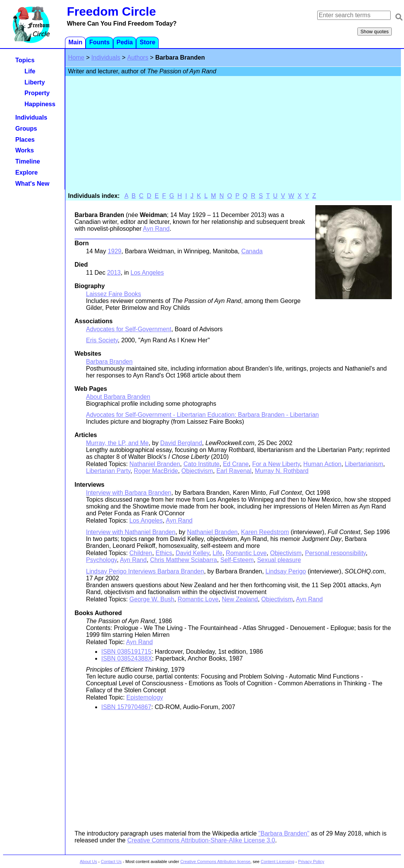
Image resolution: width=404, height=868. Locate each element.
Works (25, 150)
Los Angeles (147, 273)
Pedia (125, 42)
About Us (88, 862)
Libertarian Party (108, 471)
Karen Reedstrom (265, 532)
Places (25, 140)
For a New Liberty (276, 464)
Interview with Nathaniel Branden (131, 532)
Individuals (106, 57)
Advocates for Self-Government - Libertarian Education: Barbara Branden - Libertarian (202, 415)
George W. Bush (152, 599)
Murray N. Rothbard (282, 471)
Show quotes (375, 32)
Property (37, 93)
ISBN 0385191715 (126, 652)
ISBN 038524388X (127, 658)
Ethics (164, 553)
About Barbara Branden (118, 397)
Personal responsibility (335, 553)
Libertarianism (364, 464)
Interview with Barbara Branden (129, 493)
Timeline (28, 161)
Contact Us (111, 862)
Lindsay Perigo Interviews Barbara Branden (145, 571)
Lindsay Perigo (286, 571)
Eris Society (102, 340)
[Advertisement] (233, 135)
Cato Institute (201, 464)
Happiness (40, 104)
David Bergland (181, 443)
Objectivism (197, 471)
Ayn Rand (156, 229)
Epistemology (145, 697)
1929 (115, 251)
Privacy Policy (311, 862)
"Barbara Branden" (284, 833)
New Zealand (240, 599)
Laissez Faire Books (114, 294)
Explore (27, 172)
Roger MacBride (156, 471)
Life (217, 553)
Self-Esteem (237, 560)
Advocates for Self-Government (129, 329)
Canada (252, 251)
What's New (32, 184)
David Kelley (193, 553)
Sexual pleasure (279, 560)
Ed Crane (236, 464)
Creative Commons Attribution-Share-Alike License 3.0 (201, 840)
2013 (114, 273)
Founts (99, 42)
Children (141, 553)
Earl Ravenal (234, 471)
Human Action (323, 464)
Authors (138, 57)
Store (147, 42)
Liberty (35, 82)
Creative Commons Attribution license (215, 862)
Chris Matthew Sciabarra (184, 560)
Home (76, 57)
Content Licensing (277, 862)
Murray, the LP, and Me (117, 443)
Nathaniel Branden (155, 464)
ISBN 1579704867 (126, 707)
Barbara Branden (109, 362)
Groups (26, 129)
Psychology (101, 560)
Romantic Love (246, 553)
